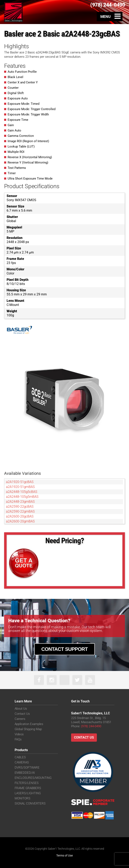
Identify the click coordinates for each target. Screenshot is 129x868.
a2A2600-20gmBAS (20, 521)
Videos (19, 734)
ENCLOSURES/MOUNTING (33, 778)
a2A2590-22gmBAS (20, 511)
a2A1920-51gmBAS (20, 487)
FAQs (18, 739)
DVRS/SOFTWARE (27, 768)
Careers (20, 719)
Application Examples (29, 724)
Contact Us (22, 714)
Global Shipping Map (28, 729)
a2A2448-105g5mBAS (22, 497)
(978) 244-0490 (91, 726)
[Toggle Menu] (110, 16)
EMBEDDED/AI (25, 773)
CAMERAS (22, 762)
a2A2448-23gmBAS (20, 502)
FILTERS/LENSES (27, 783)
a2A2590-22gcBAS (20, 507)
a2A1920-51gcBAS (20, 482)
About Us (21, 709)
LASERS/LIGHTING (28, 793)
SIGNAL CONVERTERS (30, 803)
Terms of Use (64, 855)
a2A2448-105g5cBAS (22, 492)
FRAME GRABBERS (28, 788)
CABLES (20, 757)
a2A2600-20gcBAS (20, 516)
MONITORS (22, 798)
